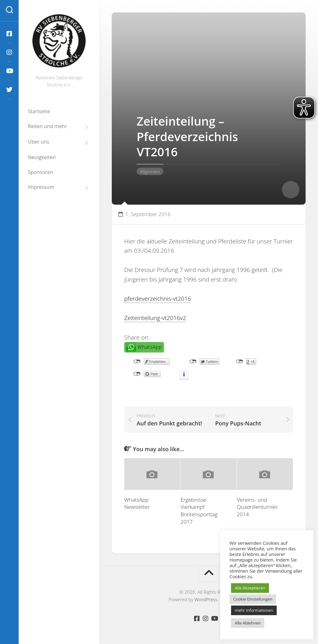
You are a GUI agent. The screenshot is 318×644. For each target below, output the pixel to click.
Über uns (39, 142)
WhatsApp (150, 347)
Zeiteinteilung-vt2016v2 (155, 318)
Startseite (39, 111)
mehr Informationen (254, 610)
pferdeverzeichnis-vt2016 (158, 299)
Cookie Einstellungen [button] (253, 599)
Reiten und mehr (47, 126)
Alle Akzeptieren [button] (250, 588)
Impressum (41, 187)
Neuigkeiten (42, 157)
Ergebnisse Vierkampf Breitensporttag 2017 (199, 511)
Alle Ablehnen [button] (248, 623)
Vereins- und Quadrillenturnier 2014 (257, 507)
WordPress (206, 599)
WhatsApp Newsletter (137, 503)
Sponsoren (41, 172)
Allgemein (150, 171)
